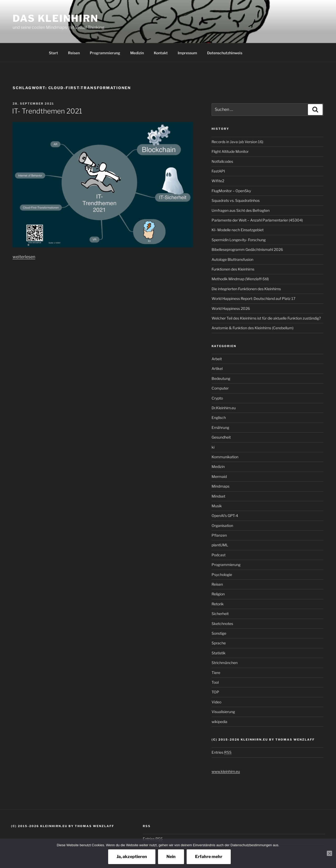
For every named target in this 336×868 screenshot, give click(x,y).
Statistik (219, 653)
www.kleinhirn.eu (226, 771)
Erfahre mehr (209, 857)
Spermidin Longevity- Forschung (239, 240)
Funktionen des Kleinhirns (233, 269)
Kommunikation (225, 457)
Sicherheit (220, 614)
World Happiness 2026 (231, 308)
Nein (171, 857)
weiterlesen (24, 257)
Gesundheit (221, 437)
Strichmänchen (225, 663)
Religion (218, 594)
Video (216, 702)
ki (213, 447)
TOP (215, 692)
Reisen (74, 53)
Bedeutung (221, 378)
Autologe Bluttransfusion (232, 259)
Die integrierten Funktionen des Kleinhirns (246, 289)
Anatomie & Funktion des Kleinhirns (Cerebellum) (253, 328)
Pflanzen (219, 535)
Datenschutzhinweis (225, 53)
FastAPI (218, 171)
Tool (215, 682)
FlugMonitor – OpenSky (231, 191)
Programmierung (105, 53)
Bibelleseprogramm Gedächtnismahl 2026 (247, 249)
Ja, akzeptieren (132, 857)
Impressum (187, 53)
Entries (222, 752)
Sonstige (219, 633)
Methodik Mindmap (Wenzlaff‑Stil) (240, 279)
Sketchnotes (222, 624)
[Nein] (329, 853)
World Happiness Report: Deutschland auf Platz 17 (253, 298)
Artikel (217, 368)
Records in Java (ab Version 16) (237, 142)
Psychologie (222, 575)
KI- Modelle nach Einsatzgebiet (238, 230)
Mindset (218, 496)
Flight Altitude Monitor (230, 151)
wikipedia (219, 722)
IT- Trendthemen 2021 (47, 111)
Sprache (219, 643)
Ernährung (220, 427)
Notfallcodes (222, 161)
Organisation (222, 525)
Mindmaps (220, 486)
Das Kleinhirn (55, 18)
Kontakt (161, 53)
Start (53, 53)
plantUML (220, 545)
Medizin (137, 53)
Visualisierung (223, 712)
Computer (220, 388)
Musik (217, 506)
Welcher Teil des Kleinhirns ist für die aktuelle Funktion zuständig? (266, 318)
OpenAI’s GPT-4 (225, 516)
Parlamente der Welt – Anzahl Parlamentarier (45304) (257, 220)
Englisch (219, 417)
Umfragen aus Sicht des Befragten (241, 210)
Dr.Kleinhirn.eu (224, 408)
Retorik (218, 604)
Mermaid (219, 476)
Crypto (217, 398)
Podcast (219, 555)
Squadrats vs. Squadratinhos (236, 200)
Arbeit (217, 359)
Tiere (216, 673)
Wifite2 (218, 181)
